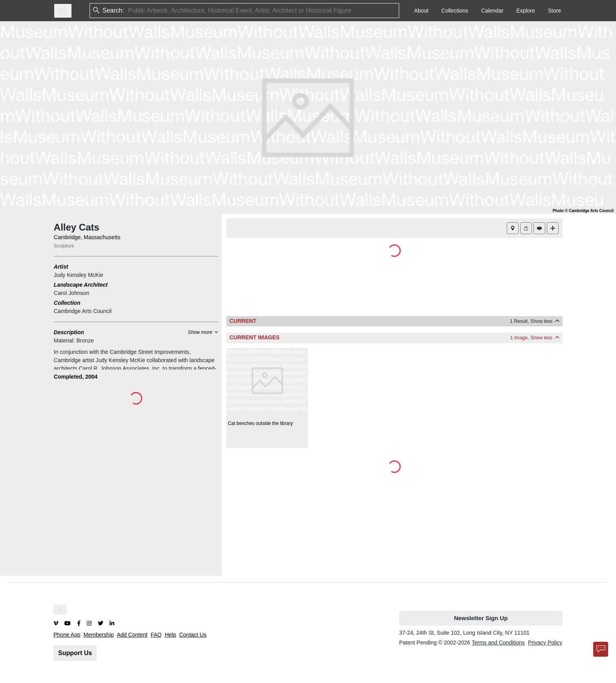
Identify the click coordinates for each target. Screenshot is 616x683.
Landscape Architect (81, 285)
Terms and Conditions (498, 643)
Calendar (492, 11)
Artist (61, 267)
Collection (67, 303)
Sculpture (64, 246)
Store (555, 11)
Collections (455, 11)
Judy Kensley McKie (79, 275)
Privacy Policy (545, 643)
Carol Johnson (71, 293)
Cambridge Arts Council (83, 311)
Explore (525, 11)
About (421, 11)
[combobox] (129, 11)
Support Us (75, 653)
